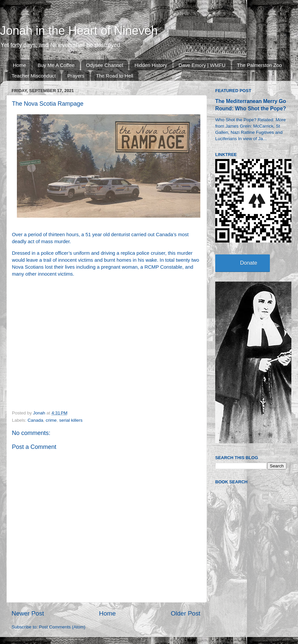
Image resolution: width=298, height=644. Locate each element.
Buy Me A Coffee (56, 65)
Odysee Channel (105, 65)
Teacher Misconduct (34, 76)
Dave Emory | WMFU (202, 65)
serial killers (71, 420)
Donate (249, 263)
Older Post (186, 613)
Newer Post (28, 613)
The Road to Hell (115, 76)
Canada (35, 420)
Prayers (76, 76)
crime (51, 420)
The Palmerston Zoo (260, 65)
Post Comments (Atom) (62, 627)
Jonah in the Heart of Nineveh (79, 31)
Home (20, 65)
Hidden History (151, 65)
